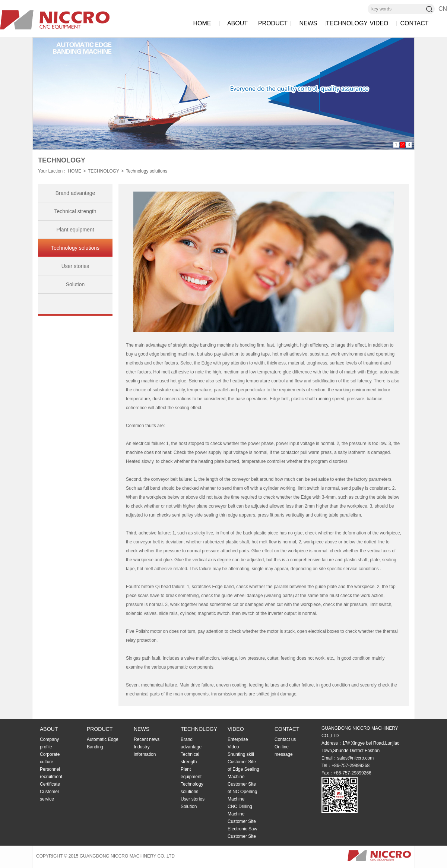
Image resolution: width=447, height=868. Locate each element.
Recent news (147, 739)
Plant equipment (75, 230)
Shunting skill (241, 754)
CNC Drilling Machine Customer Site (242, 814)
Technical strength (75, 211)
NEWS (308, 23)
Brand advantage (75, 193)
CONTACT (414, 23)
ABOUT (237, 23)
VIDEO (379, 23)
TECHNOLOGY (344, 23)
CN (443, 9)
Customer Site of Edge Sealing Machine (243, 769)
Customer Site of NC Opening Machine (242, 792)
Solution (75, 284)
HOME (202, 23)
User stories (75, 266)
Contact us (285, 739)
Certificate (50, 784)
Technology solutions (147, 171)
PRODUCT (273, 23)
